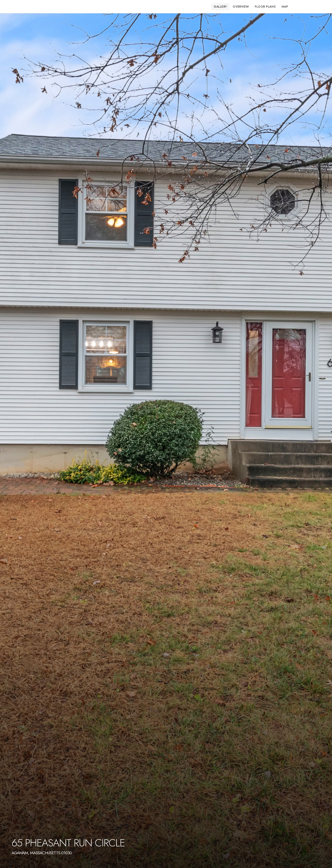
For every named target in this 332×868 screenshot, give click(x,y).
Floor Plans (265, 7)
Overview (241, 7)
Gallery (220, 7)
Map (285, 7)
